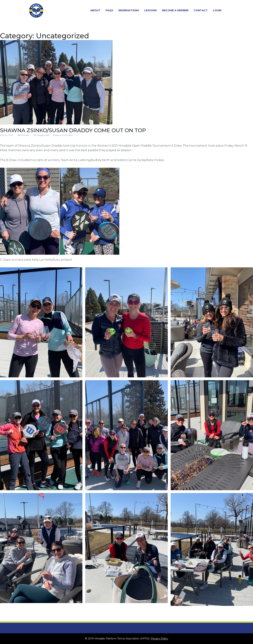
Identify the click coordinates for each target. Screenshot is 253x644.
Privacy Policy (160, 639)
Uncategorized (42, 135)
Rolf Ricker (24, 135)
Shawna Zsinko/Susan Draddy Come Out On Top (73, 130)
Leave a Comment (64, 135)
